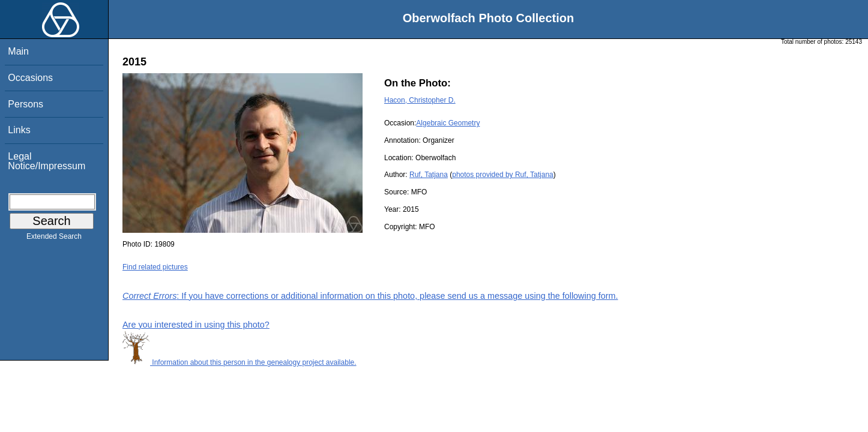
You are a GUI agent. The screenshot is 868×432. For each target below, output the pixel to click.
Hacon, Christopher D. (420, 100)
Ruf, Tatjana (429, 175)
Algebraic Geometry (448, 123)
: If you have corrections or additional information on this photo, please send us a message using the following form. (370, 296)
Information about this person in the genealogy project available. (240, 362)
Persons (26, 104)
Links (19, 130)
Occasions (30, 78)
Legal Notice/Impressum (47, 161)
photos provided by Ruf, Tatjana (503, 175)
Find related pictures (155, 267)
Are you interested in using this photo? (196, 325)
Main (18, 51)
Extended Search (54, 239)
